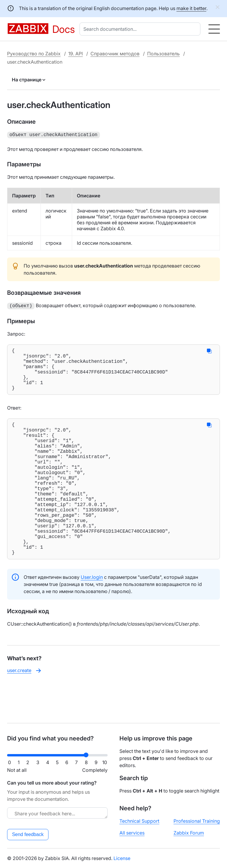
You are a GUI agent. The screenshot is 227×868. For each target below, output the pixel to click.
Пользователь (163, 54)
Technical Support (139, 821)
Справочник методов (115, 54)
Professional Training (197, 821)
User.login (92, 615)
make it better (191, 8)
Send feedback (28, 834)
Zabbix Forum (189, 833)
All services (132, 833)
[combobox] (141, 29)
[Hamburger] (214, 29)
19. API (76, 54)
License (122, 858)
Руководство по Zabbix (34, 54)
